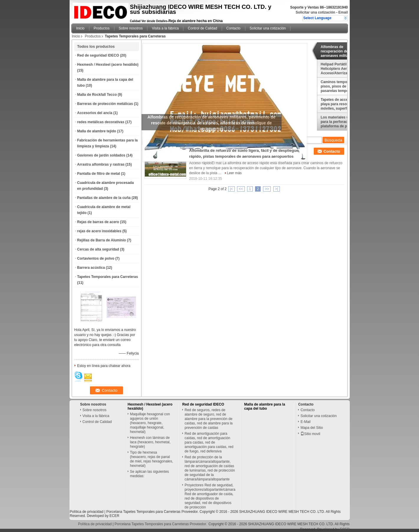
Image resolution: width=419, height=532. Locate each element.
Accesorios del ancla (95, 113)
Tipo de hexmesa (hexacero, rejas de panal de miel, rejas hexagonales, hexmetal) (152, 459)
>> (267, 189)
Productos (102, 28)
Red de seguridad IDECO (98, 55)
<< (241, 189)
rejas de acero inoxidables (99, 231)
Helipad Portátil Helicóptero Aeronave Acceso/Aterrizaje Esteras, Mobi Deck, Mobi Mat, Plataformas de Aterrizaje (342, 69)
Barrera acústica (91, 268)
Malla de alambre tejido (97, 131)
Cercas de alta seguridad (98, 249)
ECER (114, 516)
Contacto (234, 28)
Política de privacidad (87, 512)
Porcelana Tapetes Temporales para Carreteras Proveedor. (153, 512)
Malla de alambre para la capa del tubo (265, 406)
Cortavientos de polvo (96, 258)
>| (277, 189)
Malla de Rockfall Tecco (97, 95)
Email (343, 12)
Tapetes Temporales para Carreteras (108, 277)
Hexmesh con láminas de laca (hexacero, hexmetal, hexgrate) (150, 442)
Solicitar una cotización (316, 12)
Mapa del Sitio (312, 428)
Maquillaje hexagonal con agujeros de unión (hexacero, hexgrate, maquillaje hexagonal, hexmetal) (150, 423)
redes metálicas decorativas (101, 122)
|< (231, 189)
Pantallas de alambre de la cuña (104, 198)
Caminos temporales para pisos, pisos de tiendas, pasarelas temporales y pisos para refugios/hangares (342, 86)
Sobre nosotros (131, 28)
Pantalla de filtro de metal (99, 174)
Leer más (234, 173)
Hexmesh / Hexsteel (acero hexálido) (108, 65)
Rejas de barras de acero (98, 222)
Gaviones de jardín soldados (101, 155)
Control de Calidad (202, 28)
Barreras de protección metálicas (105, 104)
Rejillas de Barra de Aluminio (102, 240)
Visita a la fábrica (165, 28)
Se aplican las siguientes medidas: (149, 474)
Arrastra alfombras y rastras (101, 164)
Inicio (80, 28)
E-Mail (305, 422)
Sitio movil (310, 434)
